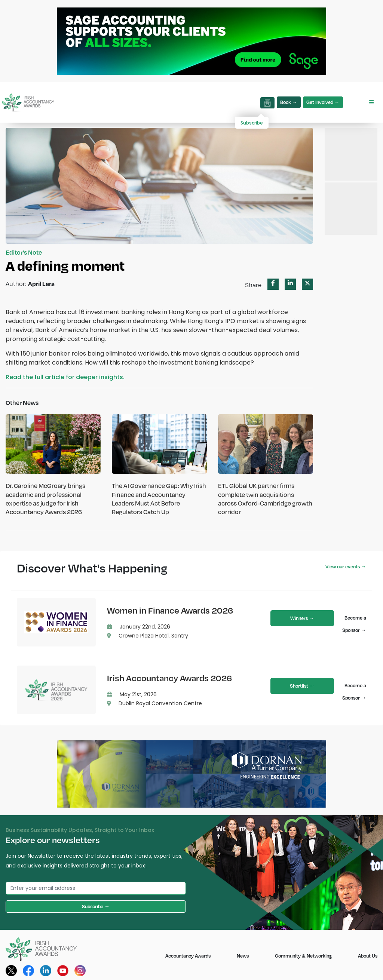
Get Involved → (323, 102)
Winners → (302, 618)
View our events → (346, 566)
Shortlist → (302, 686)
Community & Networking (303, 956)
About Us (368, 956)
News (243, 956)
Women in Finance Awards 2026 (170, 610)
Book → (289, 102)
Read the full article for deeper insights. (65, 377)
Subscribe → (96, 906)
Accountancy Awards (188, 956)
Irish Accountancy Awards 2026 (169, 678)
